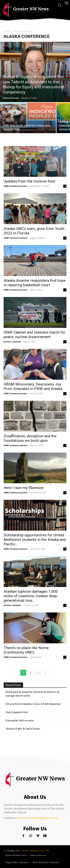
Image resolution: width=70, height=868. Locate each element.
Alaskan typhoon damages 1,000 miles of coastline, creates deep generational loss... (31, 596)
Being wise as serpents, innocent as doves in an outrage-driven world (33, 694)
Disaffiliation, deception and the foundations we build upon (30, 438)
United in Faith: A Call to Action (23, 729)
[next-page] (45, 673)
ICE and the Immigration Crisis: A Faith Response (33, 704)
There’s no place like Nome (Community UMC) (26, 650)
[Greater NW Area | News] (26, 10)
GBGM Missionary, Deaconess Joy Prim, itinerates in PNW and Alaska (33, 386)
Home (7, 31)
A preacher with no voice (20, 720)
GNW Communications (16, 186)
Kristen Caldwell (12, 342)
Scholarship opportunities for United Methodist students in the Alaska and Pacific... (35, 540)
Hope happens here (17, 712)
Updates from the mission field (29, 181)
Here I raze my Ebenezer (24, 488)
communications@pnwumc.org (38, 818)
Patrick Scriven (11, 98)
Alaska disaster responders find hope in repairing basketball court (35, 283)
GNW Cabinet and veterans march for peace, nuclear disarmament (34, 335)
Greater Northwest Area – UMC (36, 851)
